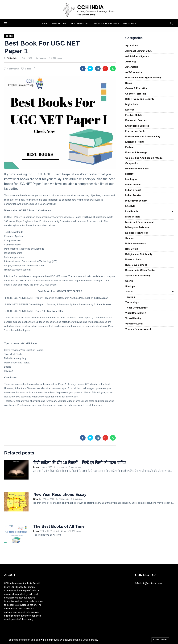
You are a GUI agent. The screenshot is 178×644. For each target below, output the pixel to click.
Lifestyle (130, 206)
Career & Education (136, 88)
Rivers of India (133, 259)
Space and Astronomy (138, 276)
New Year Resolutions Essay (60, 494)
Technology (132, 302)
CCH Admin (12, 58)
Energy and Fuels (135, 131)
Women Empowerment (138, 329)
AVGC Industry (134, 72)
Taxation (130, 297)
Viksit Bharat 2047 (80, 24)
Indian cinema (133, 185)
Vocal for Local (134, 324)
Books (129, 83)
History (129, 174)
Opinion (130, 238)
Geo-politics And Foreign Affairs (144, 158)
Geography (132, 163)
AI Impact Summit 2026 (139, 51)
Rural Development (136, 265)
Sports (129, 281)
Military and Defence (137, 227)
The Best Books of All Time (59, 526)
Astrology (131, 62)
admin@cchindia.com (150, 583)
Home (45, 24)
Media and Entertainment (139, 222)
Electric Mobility (135, 115)
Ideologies (131, 179)
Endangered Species (137, 126)
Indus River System (136, 201)
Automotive (132, 67)
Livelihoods (132, 211)
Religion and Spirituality (139, 254)
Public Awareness (136, 244)
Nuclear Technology (137, 233)
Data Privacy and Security (140, 99)
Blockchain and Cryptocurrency (143, 78)
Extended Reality (135, 142)
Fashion (130, 147)
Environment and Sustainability (143, 137)
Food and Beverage (136, 152)
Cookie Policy (90, 640)
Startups (130, 286)
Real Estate (132, 249)
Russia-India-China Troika (140, 270)
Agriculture (59, 24)
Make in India (133, 217)
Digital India (130, 24)
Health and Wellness (137, 169)
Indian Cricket (133, 190)
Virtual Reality (133, 318)
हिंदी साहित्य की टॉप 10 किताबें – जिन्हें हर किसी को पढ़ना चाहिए (79, 463)
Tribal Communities (136, 308)
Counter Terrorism (136, 94)
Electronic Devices (136, 120)
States (129, 292)
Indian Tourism (134, 195)
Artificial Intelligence (106, 24)
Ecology (130, 110)
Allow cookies (160, 639)
